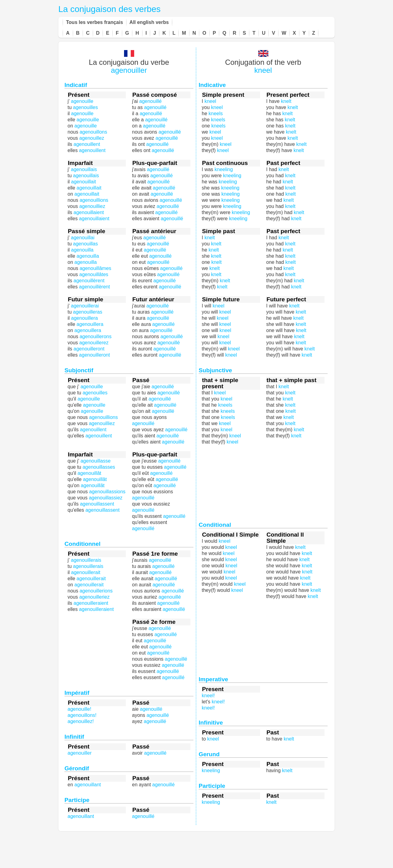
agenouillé (169, 343)
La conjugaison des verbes (109, 9)
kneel (263, 70)
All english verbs (149, 22)
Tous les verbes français (95, 22)
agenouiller (129, 70)
